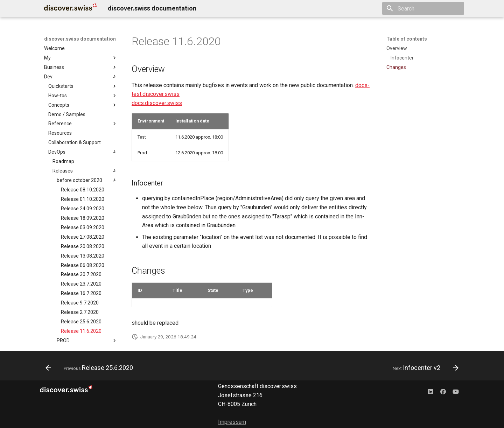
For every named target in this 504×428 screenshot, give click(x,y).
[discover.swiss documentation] (70, 8)
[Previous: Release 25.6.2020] (91, 368)
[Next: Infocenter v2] (424, 368)
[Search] (423, 8)
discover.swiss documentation (80, 39)
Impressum (232, 422)
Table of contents (407, 39)
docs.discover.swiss (157, 103)
